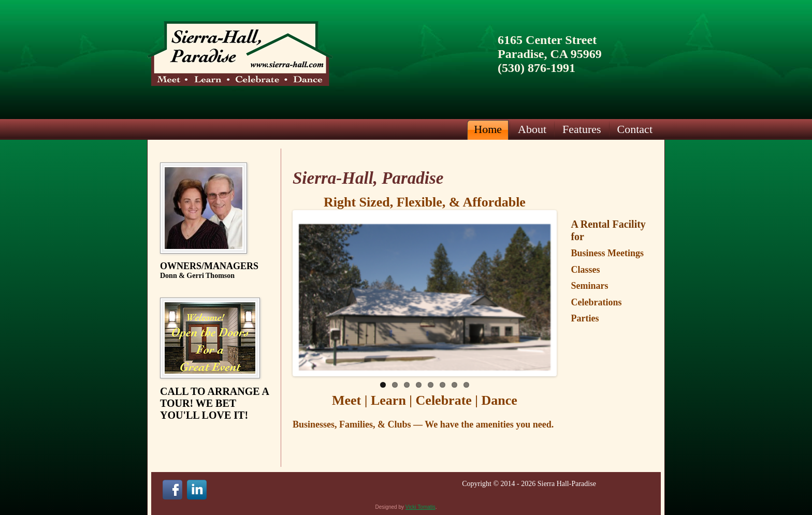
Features (582, 129)
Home (488, 129)
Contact (635, 129)
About (532, 129)
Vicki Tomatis (421, 507)
